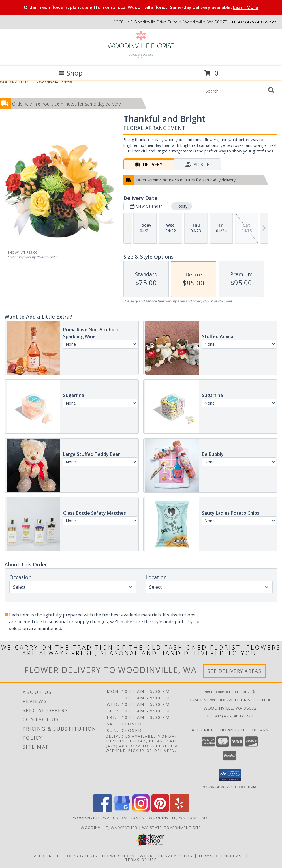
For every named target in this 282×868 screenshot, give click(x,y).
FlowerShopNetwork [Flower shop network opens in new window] (128, 856)
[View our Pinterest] (160, 810)
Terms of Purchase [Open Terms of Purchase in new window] (221, 856)
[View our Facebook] (102, 810)
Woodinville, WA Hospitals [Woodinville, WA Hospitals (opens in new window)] (179, 817)
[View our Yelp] (180, 810)
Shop (70, 73)
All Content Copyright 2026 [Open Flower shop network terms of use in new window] (67, 856)
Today (182, 206)
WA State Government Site (172, 827)
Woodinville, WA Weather (109, 827)
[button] (230, 775)
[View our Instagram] (141, 810)
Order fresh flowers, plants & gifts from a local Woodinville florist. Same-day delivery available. (141, 7)
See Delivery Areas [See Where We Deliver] (235, 671)
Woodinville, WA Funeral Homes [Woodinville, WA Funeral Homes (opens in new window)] (109, 817)
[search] (271, 90)
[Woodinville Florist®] (141, 58)
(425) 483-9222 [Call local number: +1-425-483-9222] (261, 22)
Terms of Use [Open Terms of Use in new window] (141, 859)
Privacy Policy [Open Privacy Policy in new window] (176, 856)
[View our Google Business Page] (122, 810)
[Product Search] (235, 91)
